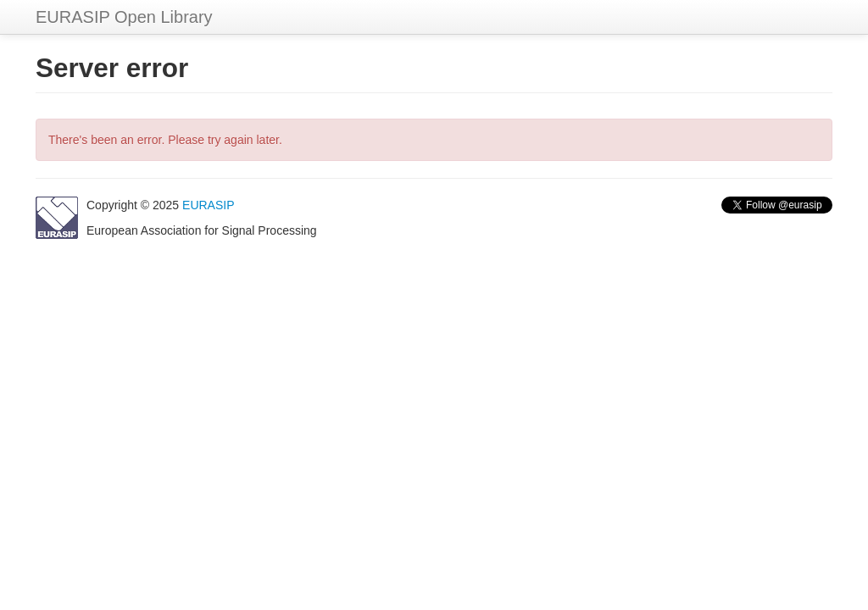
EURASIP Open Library (124, 17)
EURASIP (208, 205)
